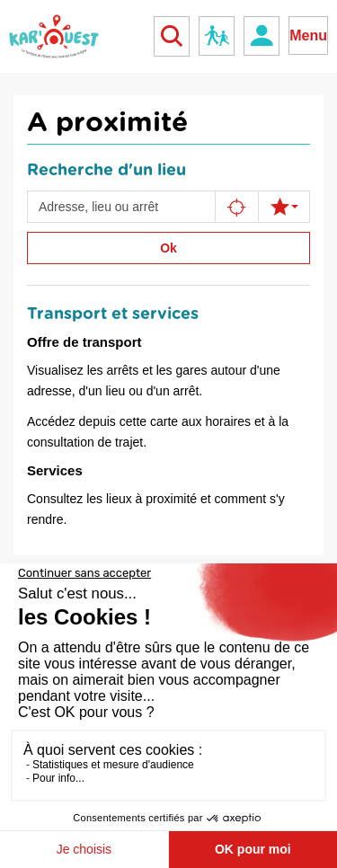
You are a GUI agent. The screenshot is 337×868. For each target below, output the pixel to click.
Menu (308, 35)
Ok (168, 248)
